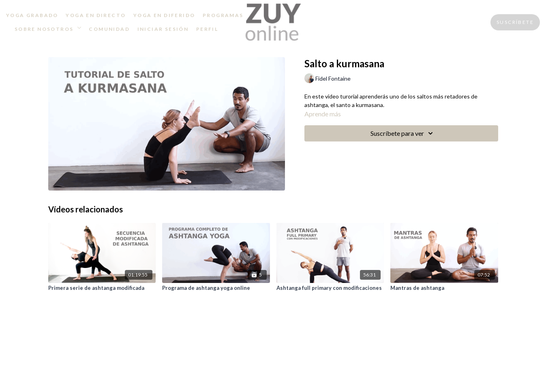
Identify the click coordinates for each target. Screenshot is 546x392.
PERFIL (207, 29)
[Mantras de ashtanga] (444, 288)
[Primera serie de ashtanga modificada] (102, 288)
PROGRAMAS (223, 15)
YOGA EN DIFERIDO (164, 15)
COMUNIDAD (109, 29)
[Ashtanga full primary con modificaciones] (330, 288)
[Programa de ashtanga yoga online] (216, 288)
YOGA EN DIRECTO (96, 15)
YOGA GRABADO (32, 15)
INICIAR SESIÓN (163, 29)
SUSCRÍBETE (515, 22)
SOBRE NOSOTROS (48, 29)
